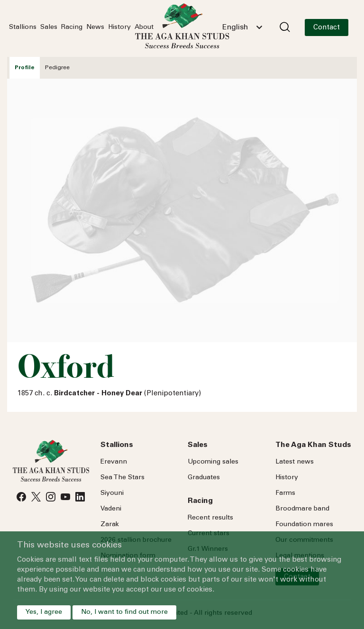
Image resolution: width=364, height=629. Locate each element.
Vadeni (111, 509)
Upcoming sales (213, 462)
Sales (49, 27)
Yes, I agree (44, 612)
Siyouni (112, 493)
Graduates (204, 478)
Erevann (114, 462)
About (144, 27)
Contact (327, 28)
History (119, 27)
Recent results (210, 518)
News (95, 27)
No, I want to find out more (124, 612)
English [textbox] (235, 27)
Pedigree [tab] (57, 68)
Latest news (295, 462)
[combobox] (242, 27)
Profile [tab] (25, 68)
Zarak (110, 525)
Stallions (23, 27)
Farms (285, 493)
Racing (72, 27)
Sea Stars (123, 478)
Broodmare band (302, 509)
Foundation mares (304, 525)
